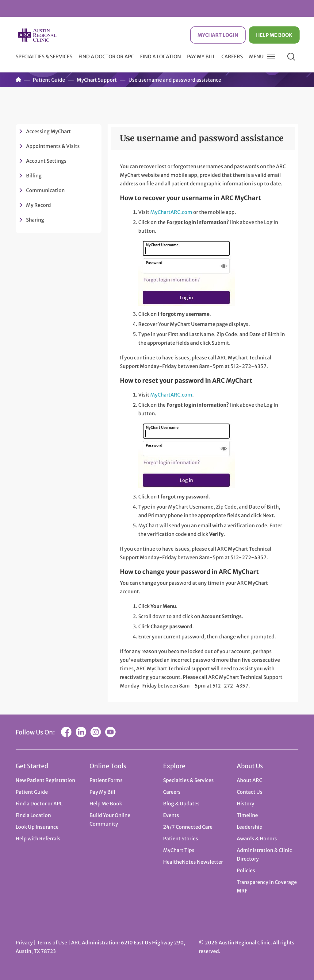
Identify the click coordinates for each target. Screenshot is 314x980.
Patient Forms (106, 780)
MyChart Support (97, 80)
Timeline (247, 815)
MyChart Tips (179, 850)
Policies (246, 870)
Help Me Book (274, 35)
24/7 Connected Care (188, 827)
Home (18, 80)
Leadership (250, 827)
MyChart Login (218, 35)
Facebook (66, 732)
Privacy (24, 943)
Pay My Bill (201, 56)
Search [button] (291, 57)
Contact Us (250, 792)
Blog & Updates (181, 804)
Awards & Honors (257, 839)
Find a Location (161, 56)
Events (171, 815)
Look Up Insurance (37, 827)
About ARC (249, 780)
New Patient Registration (45, 780)
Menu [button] (256, 56)
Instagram (96, 732)
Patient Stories (181, 839)
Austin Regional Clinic (37, 35)
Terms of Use (52, 943)
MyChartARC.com (171, 212)
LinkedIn (81, 732)
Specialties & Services (188, 780)
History (245, 804)
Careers (232, 56)
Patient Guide (49, 80)
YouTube (110, 732)
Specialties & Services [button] (44, 56)
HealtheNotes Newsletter (193, 862)
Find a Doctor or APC (106, 56)
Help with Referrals (38, 839)
